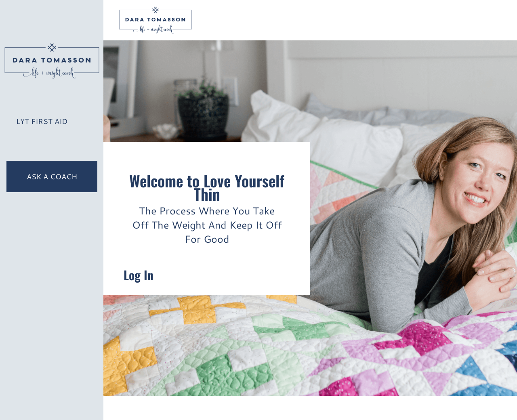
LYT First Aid (42, 121)
